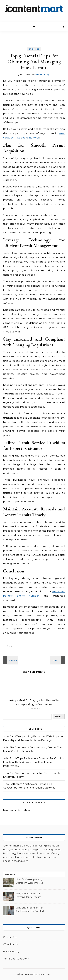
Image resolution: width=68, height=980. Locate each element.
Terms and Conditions (16, 959)
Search (59, 716)
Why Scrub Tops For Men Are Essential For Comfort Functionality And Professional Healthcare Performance (34, 762)
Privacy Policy (11, 951)
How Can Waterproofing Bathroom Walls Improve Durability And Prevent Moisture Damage (30, 881)
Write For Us (10, 944)
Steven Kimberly (42, 74)
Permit (10, 646)
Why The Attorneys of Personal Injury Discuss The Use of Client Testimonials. (28, 896)
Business (34, 49)
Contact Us (10, 937)
